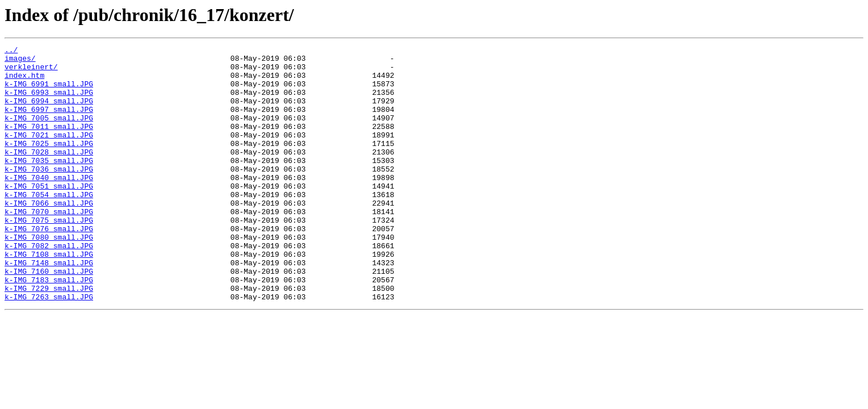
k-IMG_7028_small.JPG (49, 174)
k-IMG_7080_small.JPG (49, 276)
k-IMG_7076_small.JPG (49, 266)
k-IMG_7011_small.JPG (49, 143)
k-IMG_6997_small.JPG (49, 123)
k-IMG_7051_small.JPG (49, 215)
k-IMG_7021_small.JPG (49, 153)
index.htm (24, 82)
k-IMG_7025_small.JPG (49, 164)
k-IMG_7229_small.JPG (49, 337)
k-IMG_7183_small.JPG (49, 327)
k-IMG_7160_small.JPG (49, 317)
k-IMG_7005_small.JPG (49, 133)
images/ (20, 61)
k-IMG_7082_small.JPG (49, 286)
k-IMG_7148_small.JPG (49, 307)
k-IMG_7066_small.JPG (49, 235)
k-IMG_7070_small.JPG (49, 245)
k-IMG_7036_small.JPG (49, 194)
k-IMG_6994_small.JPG (49, 112)
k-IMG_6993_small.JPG (49, 102)
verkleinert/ (31, 72)
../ (11, 51)
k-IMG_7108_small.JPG (49, 297)
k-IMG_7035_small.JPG (49, 184)
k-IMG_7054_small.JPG (49, 225)
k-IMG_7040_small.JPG (49, 204)
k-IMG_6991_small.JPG (49, 92)
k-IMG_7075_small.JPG (49, 256)
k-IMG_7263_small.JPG (49, 348)
